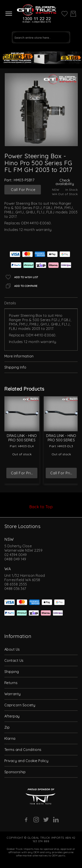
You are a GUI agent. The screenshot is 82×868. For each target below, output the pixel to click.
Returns (11, 683)
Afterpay (12, 716)
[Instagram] (36, 820)
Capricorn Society (20, 705)
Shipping (12, 672)
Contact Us (14, 660)
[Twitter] (46, 820)
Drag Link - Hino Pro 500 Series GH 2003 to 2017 (22, 440)
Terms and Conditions (23, 750)
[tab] (41, 303)
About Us (12, 649)
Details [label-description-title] (10, 303)
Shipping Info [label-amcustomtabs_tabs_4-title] (15, 367)
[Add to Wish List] (21, 277)
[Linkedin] (56, 820)
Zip (7, 727)
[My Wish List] (65, 13)
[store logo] (37, 14)
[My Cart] (73, 14)
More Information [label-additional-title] (19, 356)
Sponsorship (15, 772)
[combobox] (41, 37)
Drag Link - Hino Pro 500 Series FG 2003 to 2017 (61, 440)
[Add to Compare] (21, 286)
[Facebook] (26, 820)
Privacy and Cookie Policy (26, 761)
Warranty (13, 694)
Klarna (10, 738)
